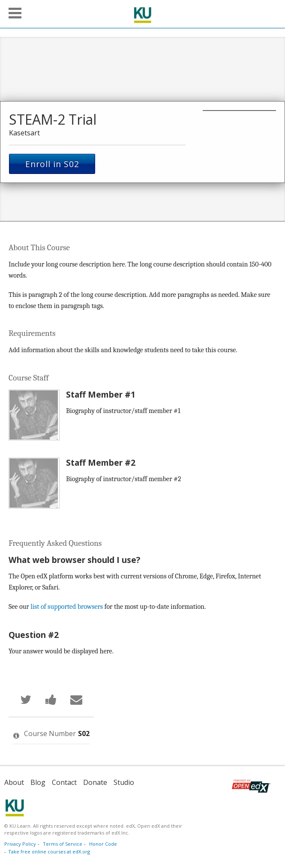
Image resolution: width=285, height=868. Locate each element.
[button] (15, 13)
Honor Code (103, 844)
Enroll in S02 (52, 164)
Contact (64, 782)
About (14, 782)
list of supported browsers (67, 607)
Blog (38, 782)
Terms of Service (63, 844)
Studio (124, 782)
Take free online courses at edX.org (49, 852)
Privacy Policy (20, 844)
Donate (95, 782)
